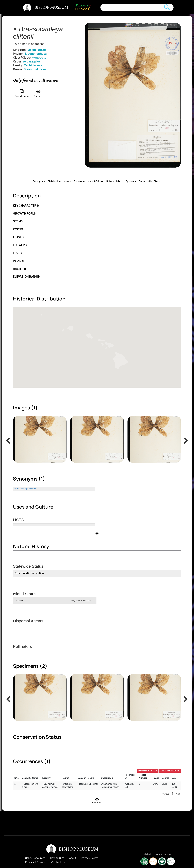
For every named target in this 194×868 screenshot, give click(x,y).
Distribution (54, 181)
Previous (165, 794)
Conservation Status (150, 181)
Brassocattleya (35, 69)
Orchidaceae (33, 65)
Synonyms (80, 181)
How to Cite (57, 858)
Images (67, 181)
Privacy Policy (89, 858)
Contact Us (58, 862)
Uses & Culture (96, 181)
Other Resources (35, 858)
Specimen (131, 181)
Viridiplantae (37, 50)
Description (39, 181)
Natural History (115, 181)
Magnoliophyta (36, 54)
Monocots (39, 58)
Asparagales (32, 61)
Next (178, 794)
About (73, 858)
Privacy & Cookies (36, 862)
